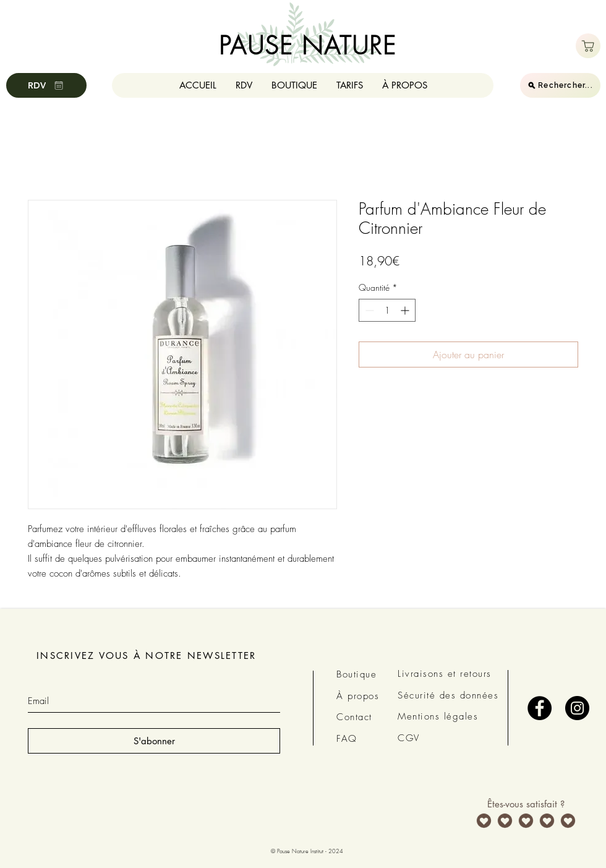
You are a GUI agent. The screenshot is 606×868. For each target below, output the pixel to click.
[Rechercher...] (560, 85)
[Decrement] (368, 310)
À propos (358, 696)
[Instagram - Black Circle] (577, 708)
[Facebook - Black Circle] (540, 708)
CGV (409, 738)
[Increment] (406, 310)
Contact (354, 717)
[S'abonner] (154, 741)
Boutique (356, 674)
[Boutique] (588, 46)
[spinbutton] (387, 310)
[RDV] (46, 85)
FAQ (347, 739)
